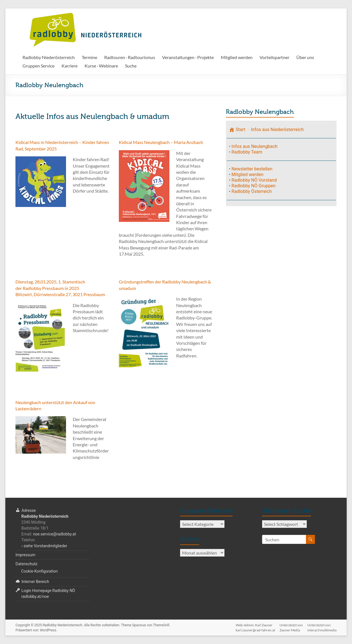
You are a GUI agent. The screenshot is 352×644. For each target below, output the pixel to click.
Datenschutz (26, 564)
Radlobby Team (247, 152)
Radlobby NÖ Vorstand (254, 180)
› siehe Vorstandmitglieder (44, 546)
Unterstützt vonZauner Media (291, 626)
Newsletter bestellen (252, 169)
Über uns (305, 57)
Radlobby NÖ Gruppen (254, 186)
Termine (89, 57)
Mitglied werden (237, 57)
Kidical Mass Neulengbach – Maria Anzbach (161, 142)
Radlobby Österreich (252, 191)
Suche (131, 66)
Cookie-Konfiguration (39, 571)
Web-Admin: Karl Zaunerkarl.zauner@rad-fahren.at (255, 626)
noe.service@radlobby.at (55, 534)
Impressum (25, 555)
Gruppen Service (38, 66)
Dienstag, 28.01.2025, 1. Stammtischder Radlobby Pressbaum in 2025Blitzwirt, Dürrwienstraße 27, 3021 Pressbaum (60, 288)
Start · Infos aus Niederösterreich (266, 130)
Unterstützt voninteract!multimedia (322, 626)
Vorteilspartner (274, 57)
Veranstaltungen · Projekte (188, 57)
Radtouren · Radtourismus (130, 57)
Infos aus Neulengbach (255, 146)
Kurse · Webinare (101, 66)
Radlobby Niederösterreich (49, 57)
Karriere (70, 66)
